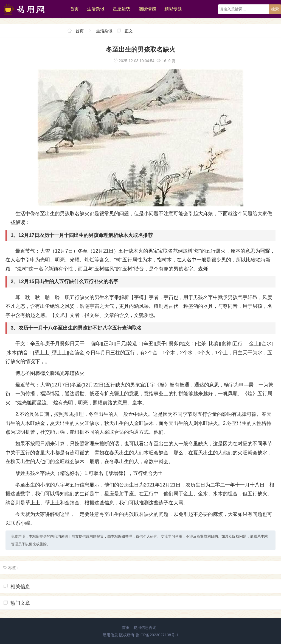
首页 (74, 9)
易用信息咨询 (145, 628)
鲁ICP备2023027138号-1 (157, 635)
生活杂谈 (96, 9)
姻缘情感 (147, 9)
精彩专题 (173, 9)
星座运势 (122, 9)
